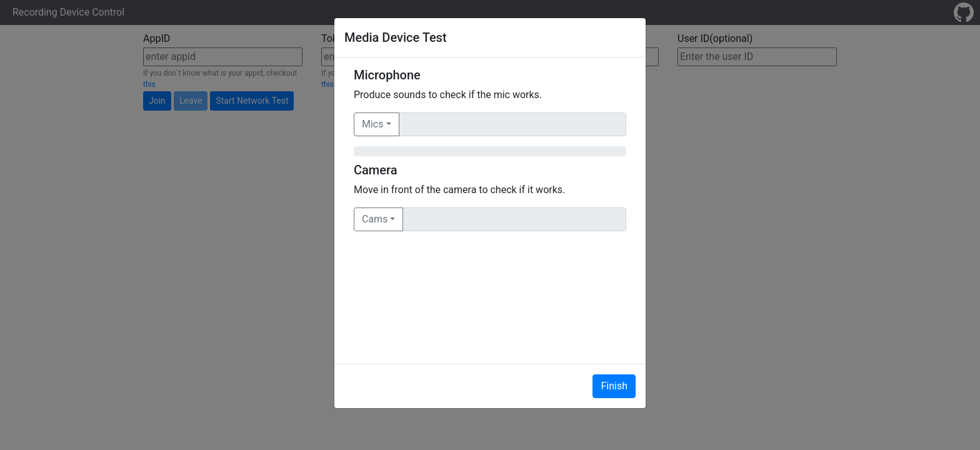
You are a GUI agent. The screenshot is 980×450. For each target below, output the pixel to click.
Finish (614, 386)
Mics (373, 124)
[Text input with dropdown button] (512, 124)
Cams (375, 219)
